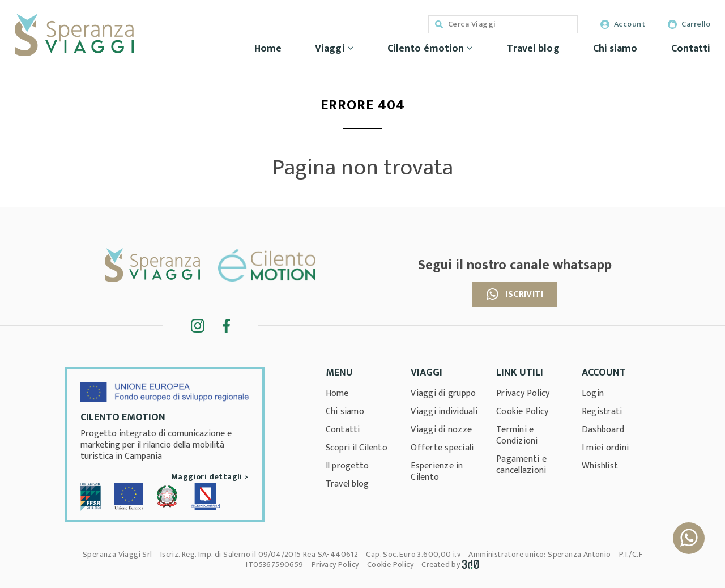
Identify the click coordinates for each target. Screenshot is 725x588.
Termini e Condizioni (517, 435)
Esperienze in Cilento (437, 472)
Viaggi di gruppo (443, 393)
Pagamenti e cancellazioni (521, 465)
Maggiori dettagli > (210, 477)
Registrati (602, 412)
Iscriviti (515, 294)
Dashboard (603, 430)
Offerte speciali (442, 448)
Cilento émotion (430, 49)
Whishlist (600, 466)
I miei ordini (605, 448)
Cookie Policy (522, 412)
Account (623, 24)
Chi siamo (615, 49)
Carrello (689, 24)
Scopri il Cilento (357, 448)
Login (593, 393)
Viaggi (334, 49)
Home (268, 49)
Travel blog (533, 49)
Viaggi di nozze (441, 430)
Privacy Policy (523, 393)
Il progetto (347, 466)
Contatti (691, 49)
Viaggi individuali (444, 412)
